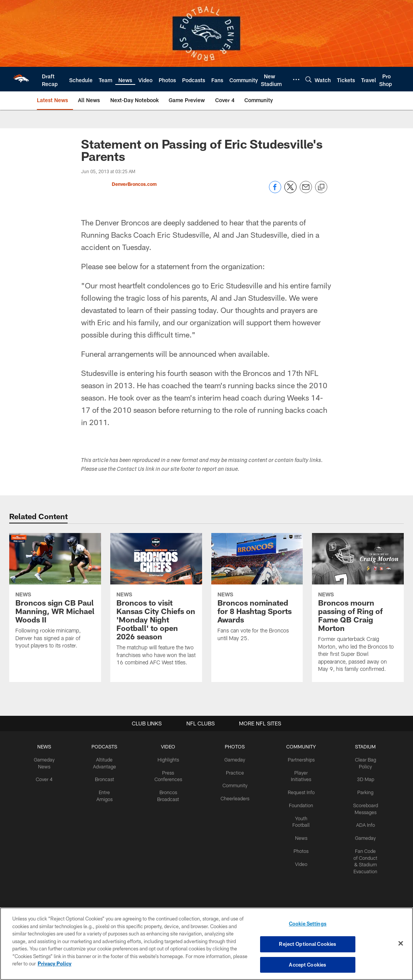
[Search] (309, 79)
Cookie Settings (308, 925)
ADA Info (363, 823)
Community (234, 784)
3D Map (362, 778)
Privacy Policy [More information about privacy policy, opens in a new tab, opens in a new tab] (55, 964)
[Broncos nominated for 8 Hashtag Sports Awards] (257, 592)
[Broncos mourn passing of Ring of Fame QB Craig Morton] (358, 608)
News (299, 835)
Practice (234, 772)
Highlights (169, 759)
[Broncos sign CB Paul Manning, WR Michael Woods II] (55, 596)
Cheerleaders (234, 797)
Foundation (299, 803)
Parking (362, 791)
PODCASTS (107, 747)
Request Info (299, 791)
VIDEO (169, 747)
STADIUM (363, 747)
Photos (299, 848)
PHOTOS (234, 747)
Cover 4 (48, 778)
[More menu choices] (296, 79)
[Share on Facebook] (275, 191)
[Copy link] (321, 187)
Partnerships (299, 759)
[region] (206, 944)
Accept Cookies (308, 964)
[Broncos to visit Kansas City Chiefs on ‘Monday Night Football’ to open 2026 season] (156, 604)
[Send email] (306, 191)
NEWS (48, 747)
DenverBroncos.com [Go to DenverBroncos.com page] (134, 184)
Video (299, 860)
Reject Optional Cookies (308, 944)
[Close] (401, 944)
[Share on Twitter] (290, 191)
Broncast (107, 778)
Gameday (234, 759)
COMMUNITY (299, 747)
